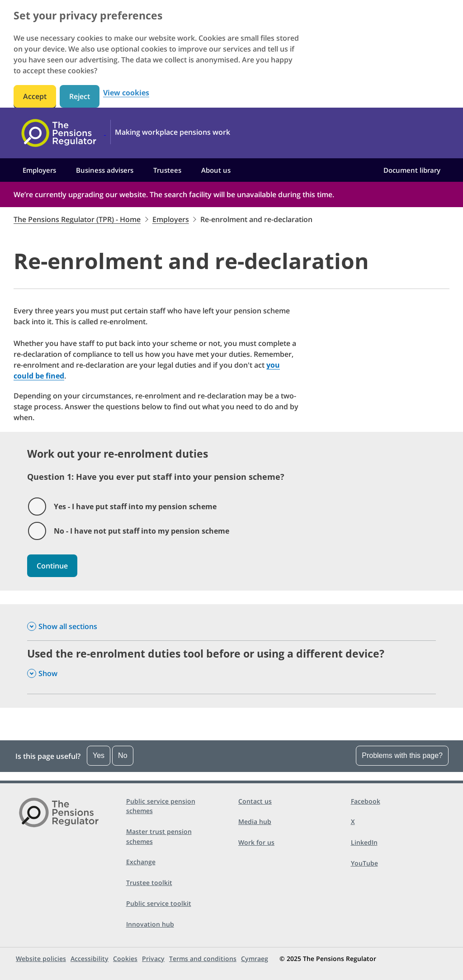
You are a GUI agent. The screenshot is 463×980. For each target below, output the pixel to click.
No (123, 755)
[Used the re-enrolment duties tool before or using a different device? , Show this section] (231, 667)
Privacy (153, 959)
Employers (39, 170)
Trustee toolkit (149, 883)
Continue (52, 566)
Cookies (125, 959)
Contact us (255, 801)
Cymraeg (255, 959)
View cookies (126, 93)
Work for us (256, 842)
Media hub (255, 821)
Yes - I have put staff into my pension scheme (135, 507)
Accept (35, 96)
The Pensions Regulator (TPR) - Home (77, 219)
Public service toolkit (159, 903)
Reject (80, 96)
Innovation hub (150, 924)
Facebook (366, 801)
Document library (412, 170)
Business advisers (105, 170)
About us (216, 170)
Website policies (41, 959)
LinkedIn (364, 842)
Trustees (167, 170)
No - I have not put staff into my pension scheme (142, 531)
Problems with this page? (402, 755)
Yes (99, 755)
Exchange (141, 862)
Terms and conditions (203, 959)
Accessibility (90, 959)
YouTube (364, 863)
